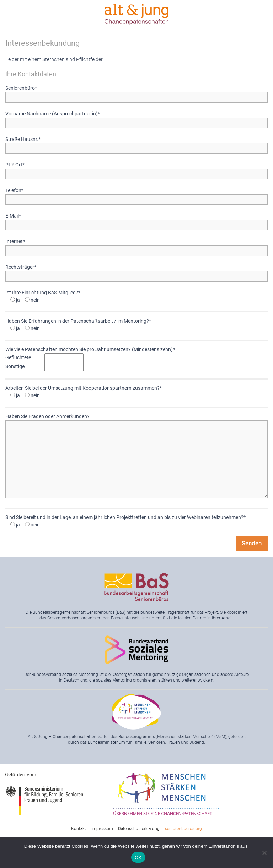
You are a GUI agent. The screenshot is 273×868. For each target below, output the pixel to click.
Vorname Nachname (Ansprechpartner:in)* (136, 118)
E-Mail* (136, 220)
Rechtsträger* (136, 272)
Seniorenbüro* (136, 93)
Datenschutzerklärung (139, 829)
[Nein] (264, 853)
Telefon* (136, 195)
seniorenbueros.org (183, 829)
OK (138, 858)
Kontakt (79, 829)
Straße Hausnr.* (136, 144)
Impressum (102, 829)
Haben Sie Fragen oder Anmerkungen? (136, 456)
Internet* (136, 246)
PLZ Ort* (136, 169)
